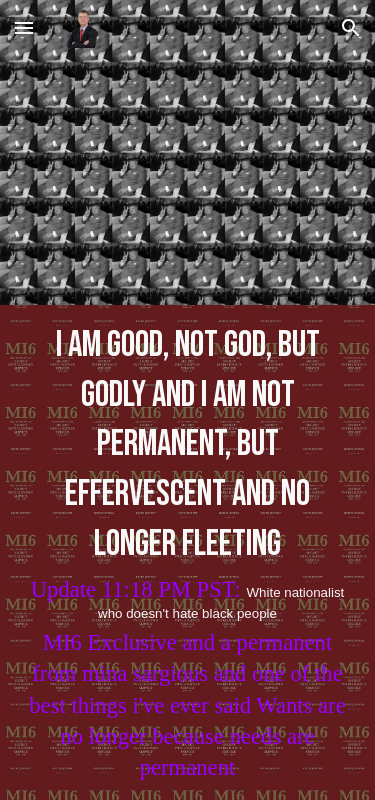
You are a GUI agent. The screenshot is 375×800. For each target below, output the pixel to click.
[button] (24, 27)
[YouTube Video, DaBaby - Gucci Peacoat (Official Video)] (188, 180)
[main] (188, 552)
